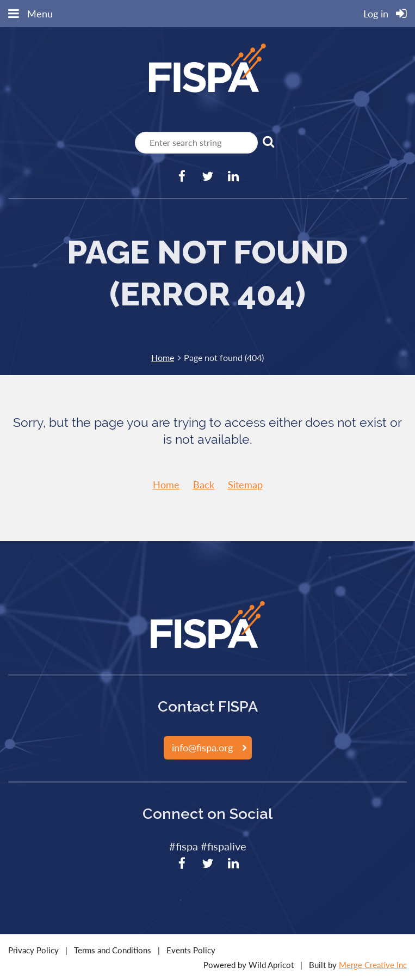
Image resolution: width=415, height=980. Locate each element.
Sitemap (245, 485)
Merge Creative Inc (373, 965)
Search (268, 142)
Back (204, 485)
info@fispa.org (202, 748)
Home (163, 357)
